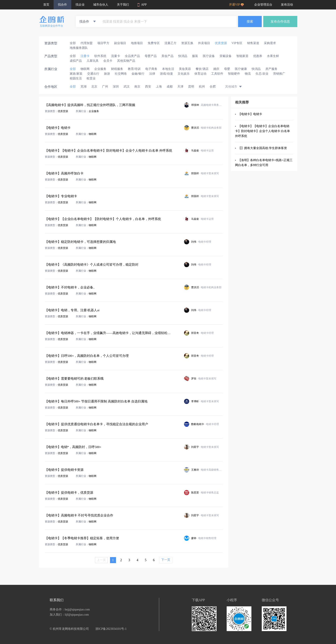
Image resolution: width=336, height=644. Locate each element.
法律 (152, 74)
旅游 (107, 74)
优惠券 (258, 56)
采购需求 (270, 43)
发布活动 (287, 5)
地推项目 (137, 43)
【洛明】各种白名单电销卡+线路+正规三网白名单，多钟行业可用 (264, 163)
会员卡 (108, 61)
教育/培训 (134, 69)
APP (142, 5)
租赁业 (91, 78)
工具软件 (217, 74)
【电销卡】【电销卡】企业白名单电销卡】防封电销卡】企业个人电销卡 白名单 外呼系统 (263, 131)
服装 (195, 56)
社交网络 (121, 74)
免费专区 (154, 43)
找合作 (62, 5)
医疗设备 (209, 56)
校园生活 (76, 78)
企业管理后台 (263, 5)
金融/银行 (138, 74)
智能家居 (242, 56)
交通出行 (93, 74)
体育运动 (200, 74)
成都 (170, 87)
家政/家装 (76, 74)
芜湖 (84, 87)
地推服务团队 (79, 48)
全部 (73, 43)
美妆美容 (185, 69)
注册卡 (85, 56)
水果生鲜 (273, 56)
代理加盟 (87, 43)
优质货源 (221, 43)
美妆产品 (167, 56)
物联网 (85, 69)
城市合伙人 (101, 5)
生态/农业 (262, 74)
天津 (180, 87)
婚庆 (216, 69)
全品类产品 (132, 56)
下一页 (166, 560)
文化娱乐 (184, 74)
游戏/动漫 (166, 74)
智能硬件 (234, 74)
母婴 (227, 69)
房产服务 (271, 69)
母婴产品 (151, 56)
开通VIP (236, 5)
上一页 (101, 560)
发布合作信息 (280, 22)
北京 (94, 87)
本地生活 (168, 69)
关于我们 (123, 5)
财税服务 (117, 69)
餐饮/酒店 (202, 69)
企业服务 (100, 69)
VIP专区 (237, 43)
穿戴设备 (226, 56)
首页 (46, 5)
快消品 (183, 56)
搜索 (250, 22)
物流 (248, 74)
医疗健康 (241, 69)
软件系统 (100, 56)
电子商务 (151, 69)
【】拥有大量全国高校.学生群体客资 (263, 148)
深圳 (116, 87)
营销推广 (279, 74)
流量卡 (116, 56)
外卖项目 (204, 43)
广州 (105, 87)
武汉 (127, 87)
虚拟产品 (76, 61)
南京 (137, 87)
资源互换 (187, 43)
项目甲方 (103, 43)
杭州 (202, 87)
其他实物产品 (126, 61)
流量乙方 (170, 43)
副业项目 (120, 43)
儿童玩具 (93, 61)
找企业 (80, 5)
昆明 (191, 87)
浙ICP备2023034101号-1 (111, 629)
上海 (159, 87)
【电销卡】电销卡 (250, 114)
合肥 (213, 87)
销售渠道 (253, 43)
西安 (148, 87)
